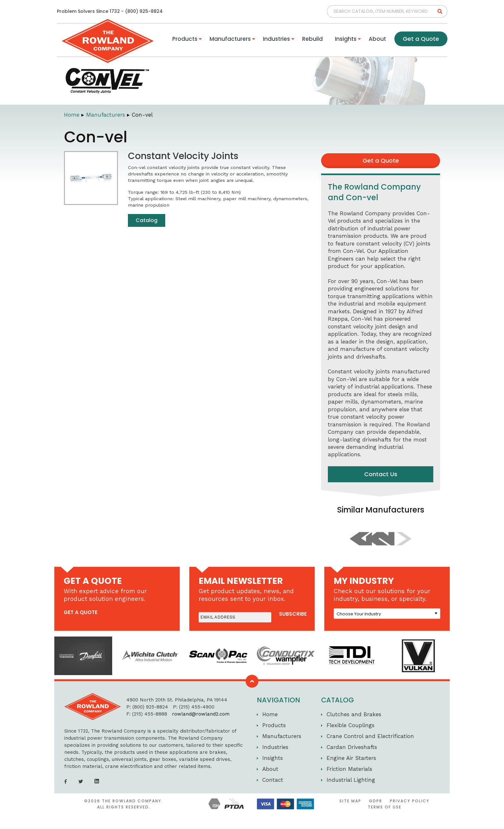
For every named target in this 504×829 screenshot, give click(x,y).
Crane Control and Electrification (370, 736)
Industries (276, 39)
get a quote (81, 612)
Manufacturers (230, 39)
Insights (346, 39)
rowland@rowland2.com (195, 714)
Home (72, 115)
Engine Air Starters (351, 758)
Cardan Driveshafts (352, 747)
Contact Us (381, 474)
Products (185, 39)
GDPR (376, 801)
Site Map (350, 801)
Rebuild (312, 39)
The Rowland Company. (132, 801)
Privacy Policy (410, 801)
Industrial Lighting (351, 780)
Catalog (147, 220)
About (377, 39)
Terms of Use (385, 807)
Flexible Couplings (351, 725)
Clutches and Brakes (354, 714)
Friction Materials (349, 769)
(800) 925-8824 (144, 11)
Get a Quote (421, 39)
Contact (273, 780)
